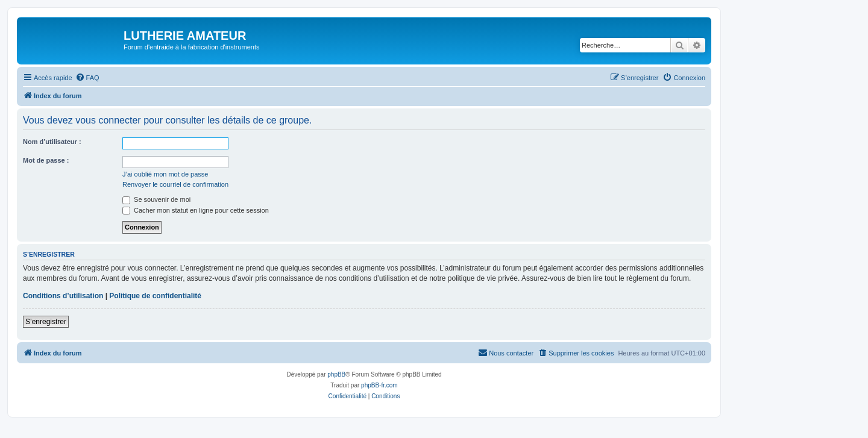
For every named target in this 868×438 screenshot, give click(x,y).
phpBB (336, 374)
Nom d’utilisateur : (52, 142)
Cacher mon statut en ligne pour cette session (196, 210)
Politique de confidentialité (155, 296)
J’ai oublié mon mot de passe (165, 174)
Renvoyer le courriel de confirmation (175, 184)
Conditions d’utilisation (63, 296)
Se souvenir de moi (156, 199)
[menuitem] (87, 78)
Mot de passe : (46, 160)
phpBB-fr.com (379, 385)
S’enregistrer (46, 322)
